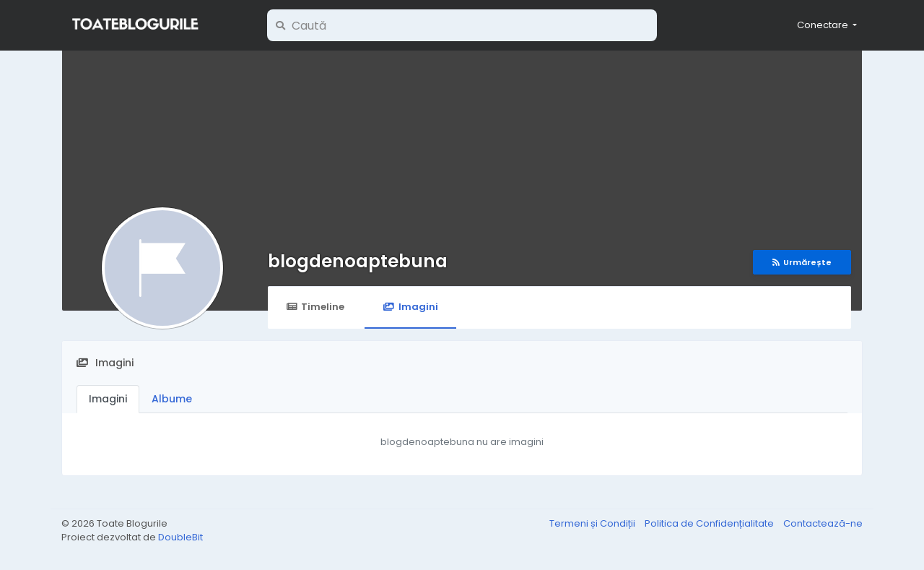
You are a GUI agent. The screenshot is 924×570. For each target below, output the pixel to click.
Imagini (410, 307)
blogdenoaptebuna (358, 261)
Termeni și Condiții (593, 523)
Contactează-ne (823, 523)
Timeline (315, 307)
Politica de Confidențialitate (710, 523)
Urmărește (802, 262)
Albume (172, 399)
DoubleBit (180, 537)
